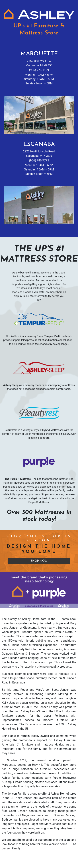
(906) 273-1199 (39, 70)
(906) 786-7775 (39, 160)
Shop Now (39, 561)
